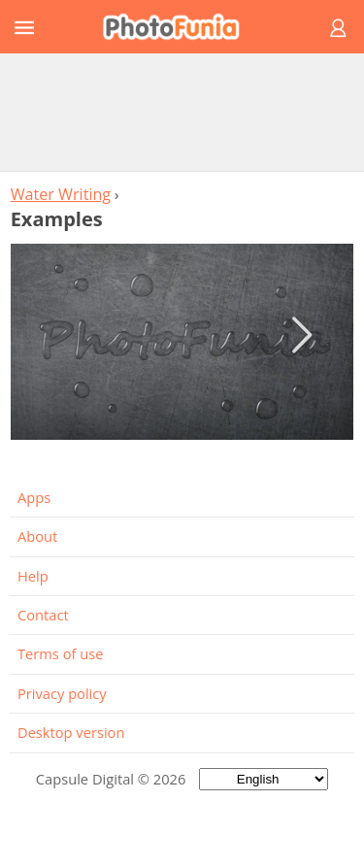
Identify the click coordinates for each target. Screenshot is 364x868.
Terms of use (60, 653)
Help (33, 576)
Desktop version (71, 732)
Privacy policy (62, 693)
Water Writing (61, 194)
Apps (34, 497)
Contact (43, 615)
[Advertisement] (182, 112)
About (37, 536)
